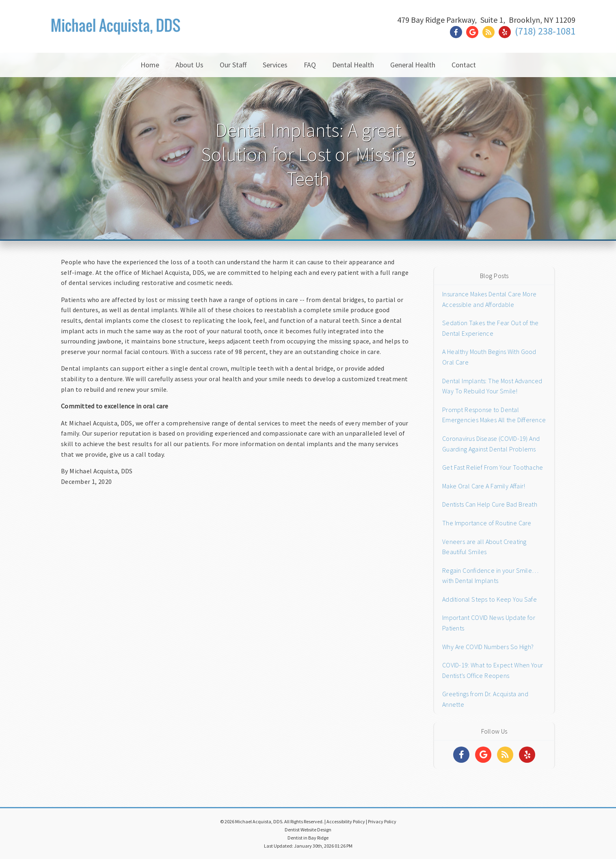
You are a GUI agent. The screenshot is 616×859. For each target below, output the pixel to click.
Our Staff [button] (233, 65)
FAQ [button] (310, 65)
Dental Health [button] (353, 65)
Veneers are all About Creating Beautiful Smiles (484, 547)
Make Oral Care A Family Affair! (484, 486)
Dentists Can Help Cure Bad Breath (490, 504)
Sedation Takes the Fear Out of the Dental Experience (491, 328)
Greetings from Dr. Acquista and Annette (485, 699)
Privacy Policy (382, 821)
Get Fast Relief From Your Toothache (493, 467)
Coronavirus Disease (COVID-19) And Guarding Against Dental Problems (491, 444)
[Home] (116, 34)
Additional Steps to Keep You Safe (490, 599)
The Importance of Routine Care (487, 523)
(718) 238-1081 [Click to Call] (545, 31)
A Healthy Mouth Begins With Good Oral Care (489, 357)
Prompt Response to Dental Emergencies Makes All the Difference (494, 415)
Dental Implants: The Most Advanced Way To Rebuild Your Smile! (492, 386)
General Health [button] (413, 65)
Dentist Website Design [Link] (308, 830)
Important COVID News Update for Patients (489, 623)
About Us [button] (189, 65)
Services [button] (275, 65)
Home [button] (150, 65)
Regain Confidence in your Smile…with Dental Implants (490, 576)
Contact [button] (464, 65)
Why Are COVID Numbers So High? (488, 647)
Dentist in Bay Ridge (308, 838)
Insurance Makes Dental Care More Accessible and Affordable (489, 299)
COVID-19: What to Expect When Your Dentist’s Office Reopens (493, 670)
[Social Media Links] (461, 755)
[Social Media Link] (458, 32)
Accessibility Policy (346, 821)
